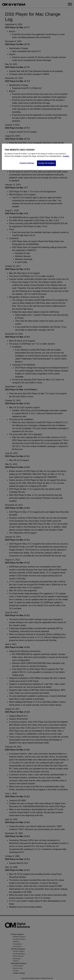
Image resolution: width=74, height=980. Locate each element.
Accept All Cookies (46, 163)
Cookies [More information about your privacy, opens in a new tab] (66, 156)
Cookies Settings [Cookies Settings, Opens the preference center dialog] (27, 163)
